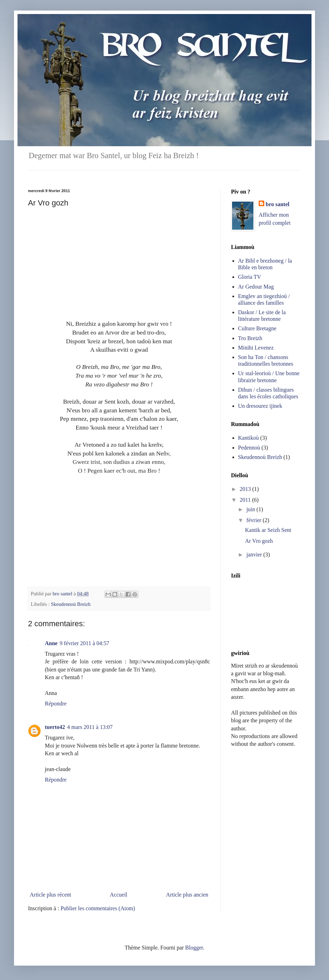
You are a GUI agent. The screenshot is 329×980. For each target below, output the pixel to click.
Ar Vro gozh (259, 541)
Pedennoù (249, 448)
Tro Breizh (250, 338)
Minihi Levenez (256, 348)
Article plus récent (50, 895)
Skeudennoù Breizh (71, 604)
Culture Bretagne (257, 328)
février (255, 520)
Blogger (194, 948)
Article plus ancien (187, 895)
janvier (255, 555)
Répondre (56, 704)
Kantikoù (248, 438)
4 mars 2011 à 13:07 (90, 727)
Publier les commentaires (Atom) (98, 908)
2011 (246, 500)
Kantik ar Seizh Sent (268, 530)
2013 (246, 489)
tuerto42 (55, 727)
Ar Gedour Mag (256, 287)
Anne (51, 643)
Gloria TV (250, 277)
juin (251, 509)
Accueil (119, 895)
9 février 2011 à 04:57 (84, 643)
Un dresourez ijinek (260, 406)
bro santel (278, 204)
